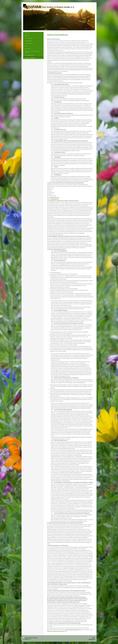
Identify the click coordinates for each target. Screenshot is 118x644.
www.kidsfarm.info (55, 199)
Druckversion (28, 638)
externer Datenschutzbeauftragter (73, 630)
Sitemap (35, 638)
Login (93, 638)
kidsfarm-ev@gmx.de (55, 198)
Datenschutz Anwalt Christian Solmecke (55, 631)
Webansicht (92, 639)
